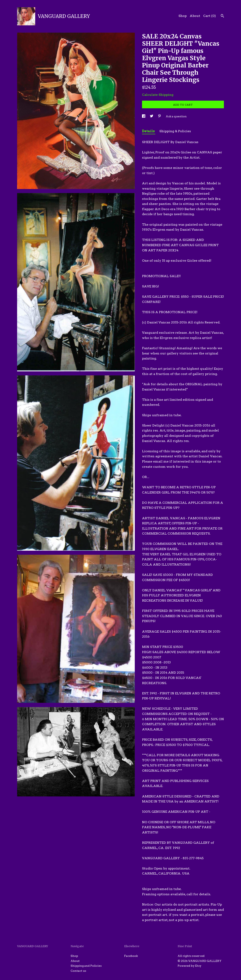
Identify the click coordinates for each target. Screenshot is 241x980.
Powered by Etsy (190, 966)
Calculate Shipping (158, 95)
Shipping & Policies (175, 131)
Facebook (131, 956)
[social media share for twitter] (152, 116)
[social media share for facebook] (144, 116)
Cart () (210, 16)
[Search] (222, 16)
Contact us (78, 971)
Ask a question (176, 116)
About (195, 16)
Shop (183, 16)
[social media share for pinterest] (160, 116)
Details (149, 131)
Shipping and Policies (86, 966)
